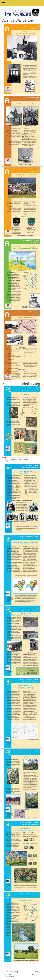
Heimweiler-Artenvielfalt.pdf (19, 457)
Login (37, 972)
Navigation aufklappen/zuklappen (22, 3)
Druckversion (11, 972)
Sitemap (8, 974)
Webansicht (35, 974)
